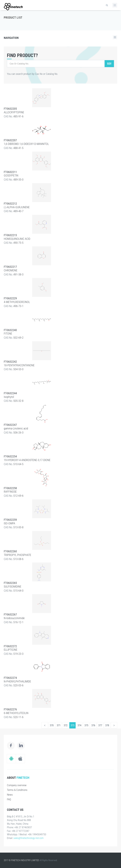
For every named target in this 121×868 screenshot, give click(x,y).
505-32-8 (18, 401)
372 (66, 725)
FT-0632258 (10, 488)
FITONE (8, 334)
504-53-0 (18, 369)
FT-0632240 (10, 330)
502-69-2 (18, 338)
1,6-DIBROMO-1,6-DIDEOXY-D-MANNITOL (26, 144)
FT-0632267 (10, 614)
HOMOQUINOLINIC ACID (17, 239)
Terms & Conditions (17, 790)
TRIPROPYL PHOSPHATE (17, 555)
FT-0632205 (10, 109)
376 (93, 725)
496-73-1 (18, 306)
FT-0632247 (10, 425)
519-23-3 (18, 654)
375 (86, 725)
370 (52, 725)
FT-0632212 (10, 204)
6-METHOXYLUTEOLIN (16, 713)
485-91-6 (18, 116)
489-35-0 (18, 180)
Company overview (17, 785)
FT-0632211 (10, 172)
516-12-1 (18, 622)
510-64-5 (18, 464)
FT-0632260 (10, 551)
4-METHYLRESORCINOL (17, 302)
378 (107, 725)
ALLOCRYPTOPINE (14, 112)
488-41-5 (18, 148)
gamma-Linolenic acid (16, 428)
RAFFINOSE (10, 492)
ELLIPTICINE (11, 650)
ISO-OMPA (9, 523)
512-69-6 (18, 496)
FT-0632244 (10, 393)
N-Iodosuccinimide (14, 618)
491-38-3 (18, 274)
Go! (109, 64)
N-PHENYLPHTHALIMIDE (17, 681)
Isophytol (9, 397)
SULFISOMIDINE (13, 586)
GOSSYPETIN (11, 175)
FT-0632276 (10, 709)
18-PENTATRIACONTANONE (19, 365)
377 (100, 725)
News (10, 795)
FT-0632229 (10, 298)
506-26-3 (18, 433)
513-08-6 (18, 559)
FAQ (9, 799)
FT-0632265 (10, 583)
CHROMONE (11, 270)
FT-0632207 (10, 140)
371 (59, 725)
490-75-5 (18, 243)
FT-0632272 (10, 646)
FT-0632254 (10, 456)
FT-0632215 (10, 235)
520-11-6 (18, 717)
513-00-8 (18, 527)
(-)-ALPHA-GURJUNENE (17, 207)
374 (79, 725)
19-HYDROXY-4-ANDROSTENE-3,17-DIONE (27, 460)
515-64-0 (18, 591)
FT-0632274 (10, 678)
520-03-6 (18, 685)
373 (72, 725)
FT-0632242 (10, 362)
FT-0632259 (10, 520)
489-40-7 (18, 211)
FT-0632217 (10, 267)
